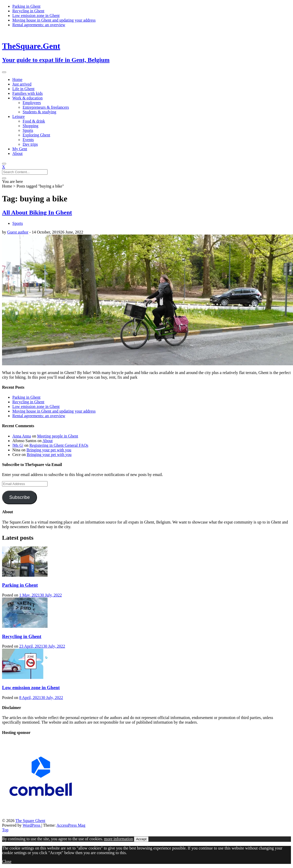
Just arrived (22, 84)
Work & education (28, 98)
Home (17, 80)
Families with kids (28, 93)
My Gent (20, 149)
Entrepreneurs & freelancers (46, 107)
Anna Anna (22, 436)
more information (118, 839)
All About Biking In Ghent (37, 212)
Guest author (18, 232)
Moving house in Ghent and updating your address (54, 20)
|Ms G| (18, 445)
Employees (32, 103)
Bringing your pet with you (49, 450)
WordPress (32, 825)
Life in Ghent (23, 89)
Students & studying (39, 112)
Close (7, 861)
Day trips (30, 144)
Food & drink (34, 121)
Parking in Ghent (26, 6)
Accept (141, 839)
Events (28, 140)
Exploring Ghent (36, 135)
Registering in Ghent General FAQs (59, 445)
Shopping (30, 126)
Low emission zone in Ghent (36, 16)
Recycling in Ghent (28, 11)
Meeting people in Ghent (58, 436)
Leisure (19, 116)
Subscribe (20, 497)
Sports (28, 130)
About (17, 153)
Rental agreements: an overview (39, 25)
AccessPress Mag (71, 825)
